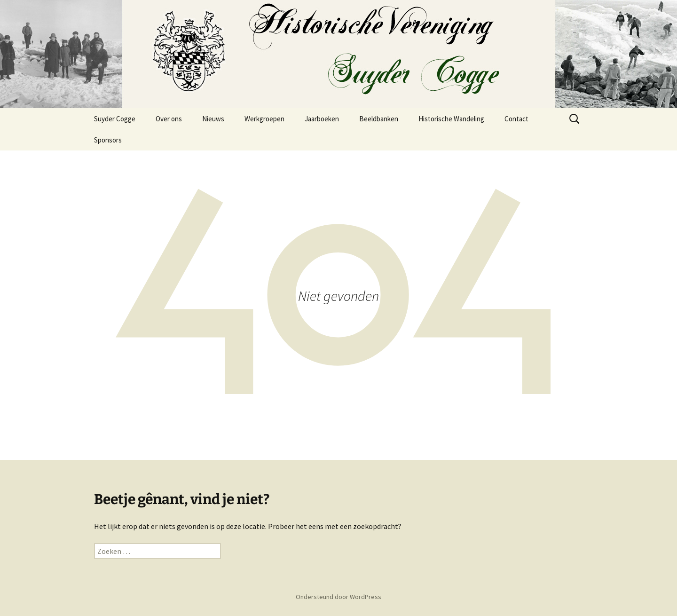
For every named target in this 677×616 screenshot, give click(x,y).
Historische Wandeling (451, 119)
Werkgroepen (264, 119)
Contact (516, 119)
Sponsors (108, 140)
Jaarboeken (322, 119)
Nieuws (213, 119)
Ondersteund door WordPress (338, 597)
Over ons (169, 119)
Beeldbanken (379, 119)
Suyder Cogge (115, 119)
